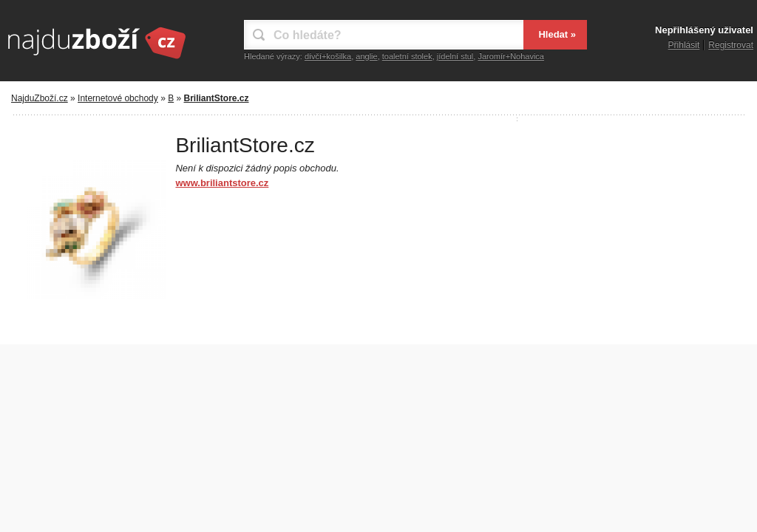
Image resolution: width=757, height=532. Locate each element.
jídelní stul (455, 56)
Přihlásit (684, 45)
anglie (366, 56)
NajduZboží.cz (40, 98)
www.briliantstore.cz (222, 183)
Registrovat (731, 45)
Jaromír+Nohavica (511, 56)
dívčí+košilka (328, 56)
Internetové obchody (118, 98)
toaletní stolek (407, 56)
